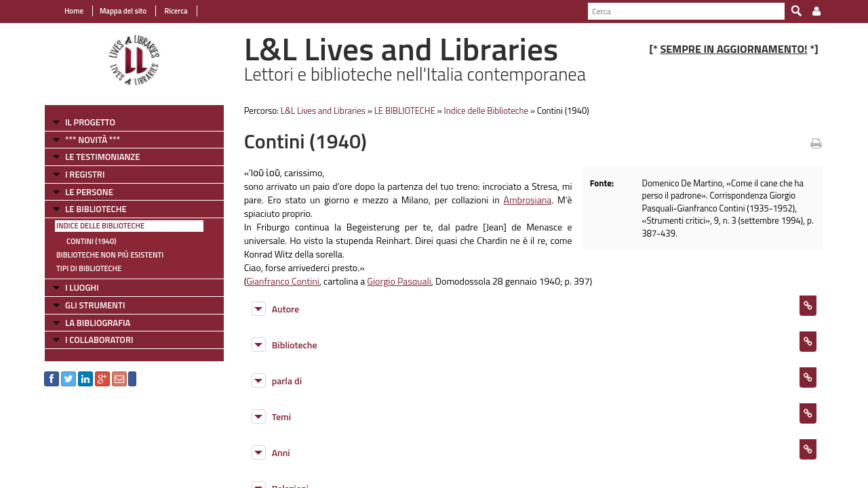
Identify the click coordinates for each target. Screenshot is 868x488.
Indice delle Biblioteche (100, 226)
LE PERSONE (89, 192)
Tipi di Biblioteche (89, 268)
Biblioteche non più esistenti (110, 255)
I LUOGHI (82, 287)
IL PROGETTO (90, 122)
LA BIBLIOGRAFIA (98, 323)
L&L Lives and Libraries (323, 110)
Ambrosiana (528, 200)
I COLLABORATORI (99, 340)
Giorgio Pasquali (399, 281)
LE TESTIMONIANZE (102, 157)
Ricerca (175, 11)
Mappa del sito (123, 11)
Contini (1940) (91, 241)
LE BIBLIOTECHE (96, 209)
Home (74, 11)
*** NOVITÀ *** (93, 140)
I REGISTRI (85, 174)
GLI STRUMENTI (95, 305)
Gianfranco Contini (283, 281)
